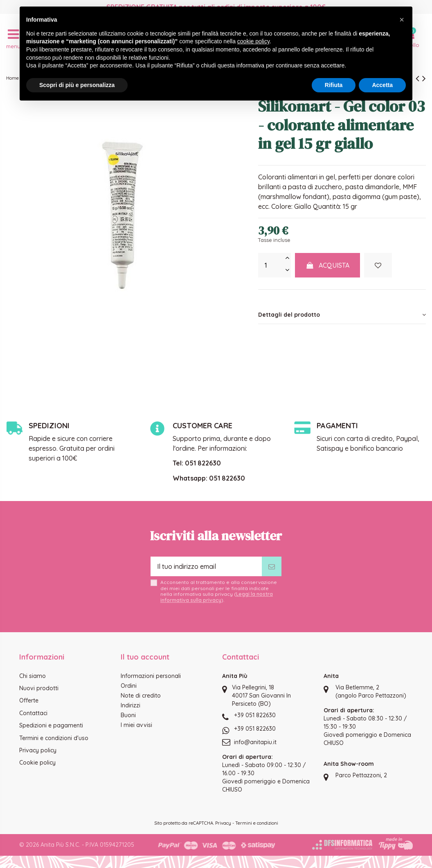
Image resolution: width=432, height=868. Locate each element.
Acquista (328, 265)
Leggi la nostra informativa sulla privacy (217, 597)
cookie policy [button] (253, 41)
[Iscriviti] (272, 566)
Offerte (29, 700)
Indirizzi (130, 705)
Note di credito (141, 696)
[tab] (342, 315)
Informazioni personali (151, 676)
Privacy (223, 823)
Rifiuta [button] (334, 85)
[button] (402, 20)
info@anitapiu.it (255, 742)
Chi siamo (33, 676)
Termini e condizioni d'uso (54, 738)
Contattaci (33, 713)
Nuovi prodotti (39, 688)
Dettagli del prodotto (342, 315)
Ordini (129, 686)
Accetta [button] (382, 85)
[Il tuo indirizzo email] (206, 566)
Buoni (128, 715)
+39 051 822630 (255, 715)
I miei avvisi (136, 725)
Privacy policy (38, 750)
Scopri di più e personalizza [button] (77, 85)
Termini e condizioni (257, 823)
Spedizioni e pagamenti (51, 725)
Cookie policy (37, 763)
